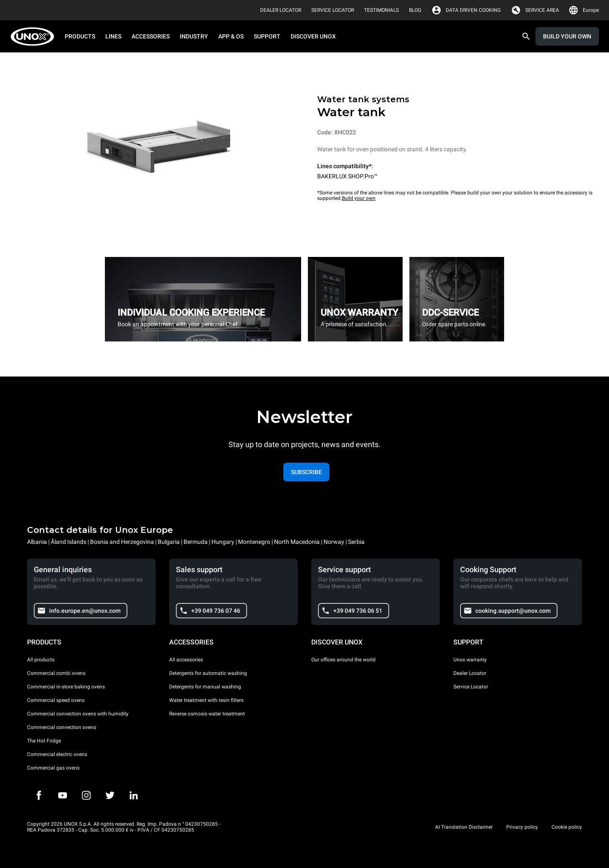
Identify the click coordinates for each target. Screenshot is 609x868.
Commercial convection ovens (62, 727)
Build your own (359, 198)
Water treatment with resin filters (206, 700)
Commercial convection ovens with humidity (78, 714)
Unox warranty (470, 660)
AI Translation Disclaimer (464, 827)
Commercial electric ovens (57, 754)
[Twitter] (110, 795)
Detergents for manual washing (205, 687)
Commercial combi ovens (56, 673)
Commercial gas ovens (53, 768)
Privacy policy (522, 827)
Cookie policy (567, 827)
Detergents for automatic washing (208, 673)
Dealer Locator (470, 673)
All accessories (186, 660)
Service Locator (471, 687)
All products (41, 660)
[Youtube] (63, 795)
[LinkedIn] (134, 795)
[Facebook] (39, 795)
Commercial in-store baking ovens (66, 687)
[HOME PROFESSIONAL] (35, 37)
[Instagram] (86, 795)
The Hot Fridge (44, 741)
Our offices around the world (343, 660)
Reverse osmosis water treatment (207, 714)
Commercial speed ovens (56, 700)
